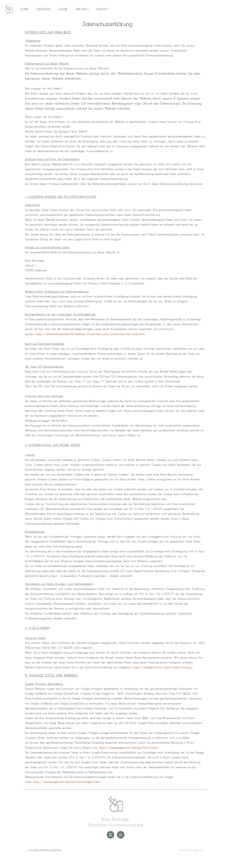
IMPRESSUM (198, 850)
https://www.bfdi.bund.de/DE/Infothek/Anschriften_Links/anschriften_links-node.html (90, 334)
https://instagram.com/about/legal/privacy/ (163, 667)
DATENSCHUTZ (185, 850)
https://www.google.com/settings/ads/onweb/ (129, 748)
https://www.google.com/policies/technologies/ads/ (67, 782)
